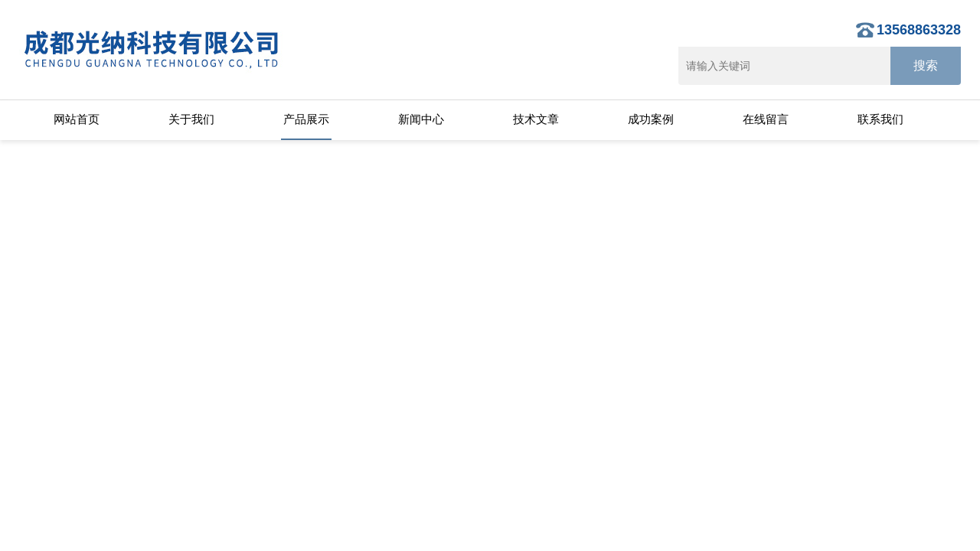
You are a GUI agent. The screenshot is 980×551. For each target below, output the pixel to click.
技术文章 (536, 119)
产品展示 (306, 119)
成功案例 (651, 119)
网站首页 (77, 119)
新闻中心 (421, 119)
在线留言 (766, 119)
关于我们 (191, 119)
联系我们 (880, 119)
